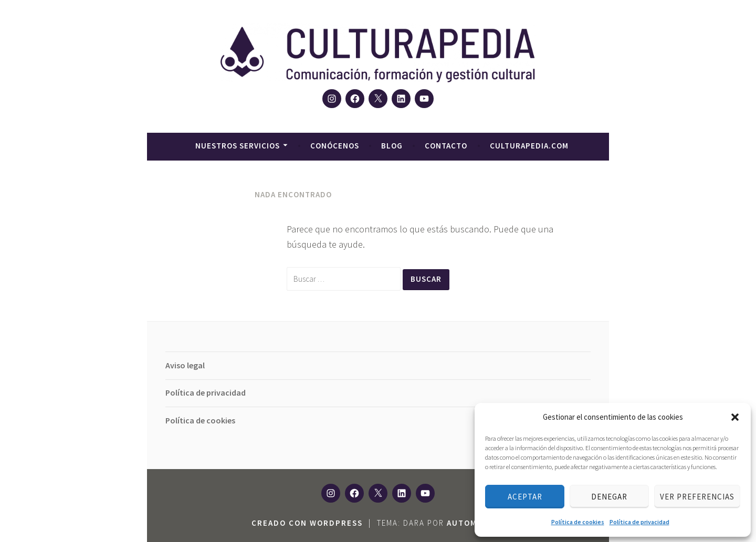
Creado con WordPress (307, 523)
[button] (735, 417)
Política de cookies (578, 522)
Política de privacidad (639, 522)
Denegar (609, 497)
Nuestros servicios (238, 146)
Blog (392, 146)
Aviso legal (185, 365)
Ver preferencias (697, 497)
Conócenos (335, 146)
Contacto (446, 146)
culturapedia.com (529, 146)
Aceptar (525, 497)
